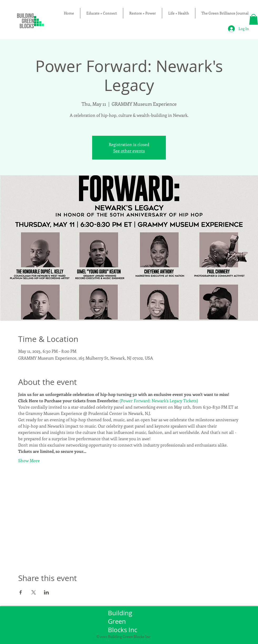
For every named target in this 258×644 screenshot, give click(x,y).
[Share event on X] (34, 592)
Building (121, 613)
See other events (129, 151)
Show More (29, 460)
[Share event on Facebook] (21, 592)
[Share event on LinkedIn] (46, 592)
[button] (254, 19)
